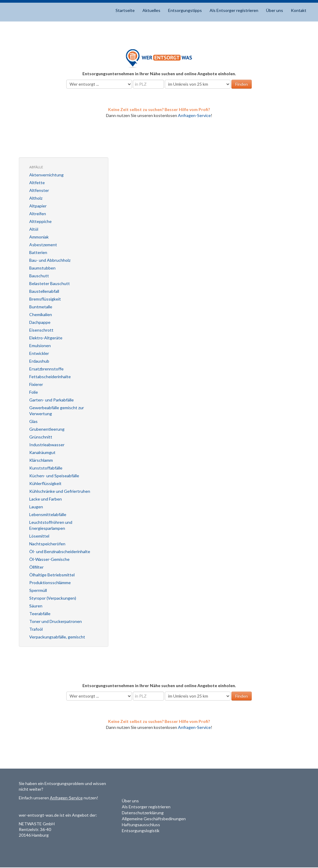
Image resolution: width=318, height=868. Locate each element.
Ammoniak (39, 237)
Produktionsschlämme (50, 582)
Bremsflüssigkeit (45, 299)
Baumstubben (42, 268)
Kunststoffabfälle (46, 468)
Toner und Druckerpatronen (56, 621)
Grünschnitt (41, 437)
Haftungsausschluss (141, 825)
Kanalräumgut (42, 452)
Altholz (36, 198)
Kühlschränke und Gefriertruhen (60, 491)
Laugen (36, 507)
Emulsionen (40, 345)
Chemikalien (41, 314)
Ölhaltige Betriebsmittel (52, 575)
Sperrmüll (38, 590)
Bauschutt (39, 276)
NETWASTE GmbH (37, 824)
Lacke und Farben (46, 499)
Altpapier (38, 206)
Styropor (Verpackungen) (53, 598)
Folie (34, 392)
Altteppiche (40, 221)
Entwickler (39, 353)
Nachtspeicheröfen (47, 544)
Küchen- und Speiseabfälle (54, 476)
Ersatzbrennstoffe (46, 369)
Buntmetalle (41, 307)
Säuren (36, 606)
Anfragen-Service (194, 115)
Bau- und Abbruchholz (50, 260)
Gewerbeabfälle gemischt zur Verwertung (57, 411)
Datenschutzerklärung (143, 813)
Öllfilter (36, 567)
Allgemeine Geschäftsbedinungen (154, 819)
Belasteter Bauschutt (50, 283)
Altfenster (39, 190)
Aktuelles (151, 10)
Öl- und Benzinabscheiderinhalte (60, 551)
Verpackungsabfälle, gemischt (57, 637)
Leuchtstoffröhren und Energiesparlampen (51, 525)
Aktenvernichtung (46, 175)
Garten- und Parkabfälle (52, 400)
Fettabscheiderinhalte (50, 377)
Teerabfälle (40, 614)
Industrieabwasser (47, 445)
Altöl (34, 229)
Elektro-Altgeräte (46, 338)
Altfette (37, 183)
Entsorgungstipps (185, 10)
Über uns (275, 10)
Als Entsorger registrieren (234, 10)
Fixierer (36, 384)
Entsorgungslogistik (141, 831)
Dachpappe (40, 322)
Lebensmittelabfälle (48, 514)
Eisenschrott (41, 330)
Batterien (38, 252)
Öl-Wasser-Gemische (49, 559)
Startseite (125, 10)
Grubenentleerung (47, 429)
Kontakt (299, 10)
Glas (33, 421)
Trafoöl (36, 629)
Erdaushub (39, 361)
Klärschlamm (41, 460)
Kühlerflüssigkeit (45, 483)
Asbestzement (43, 245)
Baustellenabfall (44, 291)
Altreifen (38, 214)
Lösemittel (39, 536)
